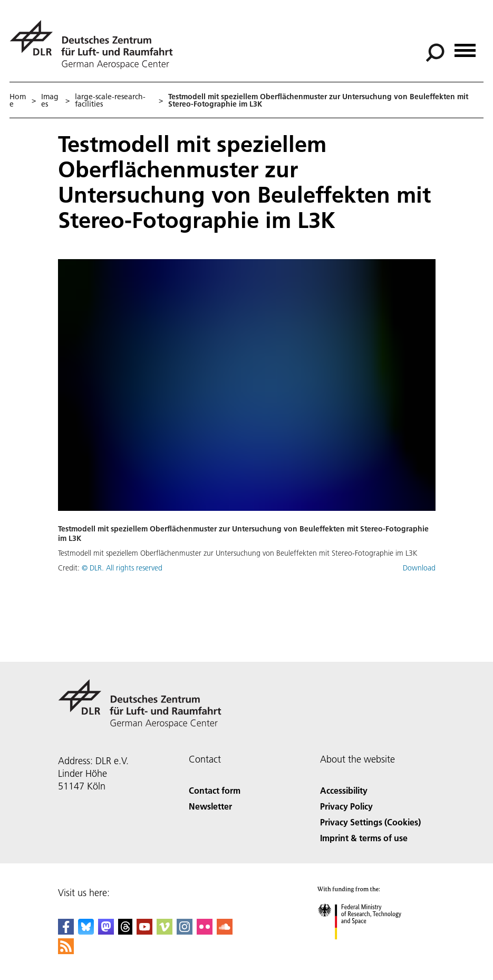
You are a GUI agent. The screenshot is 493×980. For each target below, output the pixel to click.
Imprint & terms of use (364, 838)
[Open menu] (465, 47)
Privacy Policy (346, 806)
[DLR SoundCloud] (225, 931)
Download (419, 568)
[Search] (435, 53)
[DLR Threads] (125, 931)
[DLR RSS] (66, 951)
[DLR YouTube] (144, 931)
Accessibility (344, 790)
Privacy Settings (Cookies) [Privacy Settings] (370, 822)
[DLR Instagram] (185, 931)
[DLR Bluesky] (86, 931)
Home (18, 100)
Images (50, 100)
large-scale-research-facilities (110, 100)
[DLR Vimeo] (165, 931)
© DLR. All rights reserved (122, 568)
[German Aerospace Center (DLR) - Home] (95, 45)
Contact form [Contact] (215, 790)
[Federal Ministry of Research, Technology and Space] (369, 949)
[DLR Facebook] (66, 931)
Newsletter (210, 806)
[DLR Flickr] (205, 931)
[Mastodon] (106, 931)
